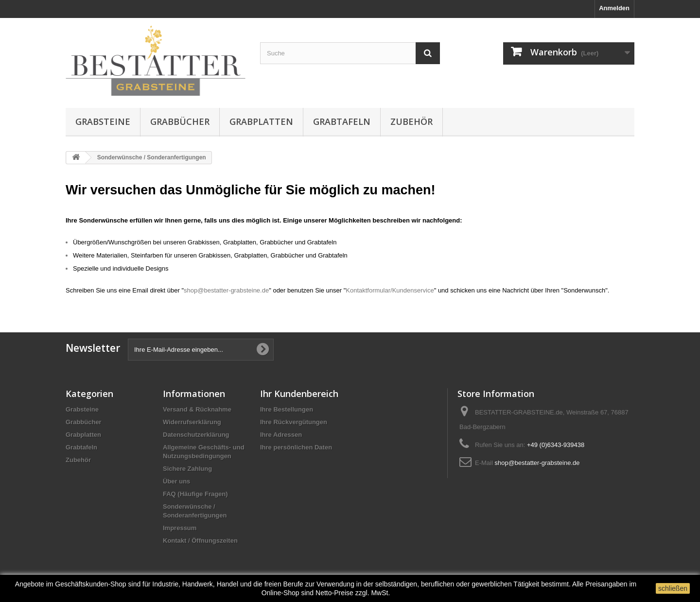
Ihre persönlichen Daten (296, 447)
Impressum (180, 528)
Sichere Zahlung (187, 469)
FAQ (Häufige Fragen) (195, 494)
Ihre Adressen (281, 435)
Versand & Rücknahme (197, 409)
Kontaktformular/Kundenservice (390, 290)
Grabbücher (180, 121)
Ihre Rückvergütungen (294, 422)
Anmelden (614, 8)
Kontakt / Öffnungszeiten (200, 541)
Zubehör (411, 121)
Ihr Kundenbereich (299, 394)
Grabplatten (261, 121)
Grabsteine (103, 121)
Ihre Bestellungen (287, 409)
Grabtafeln (342, 121)
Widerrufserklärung (192, 422)
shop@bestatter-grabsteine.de (226, 290)
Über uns (176, 481)
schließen (673, 588)
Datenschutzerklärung (196, 435)
